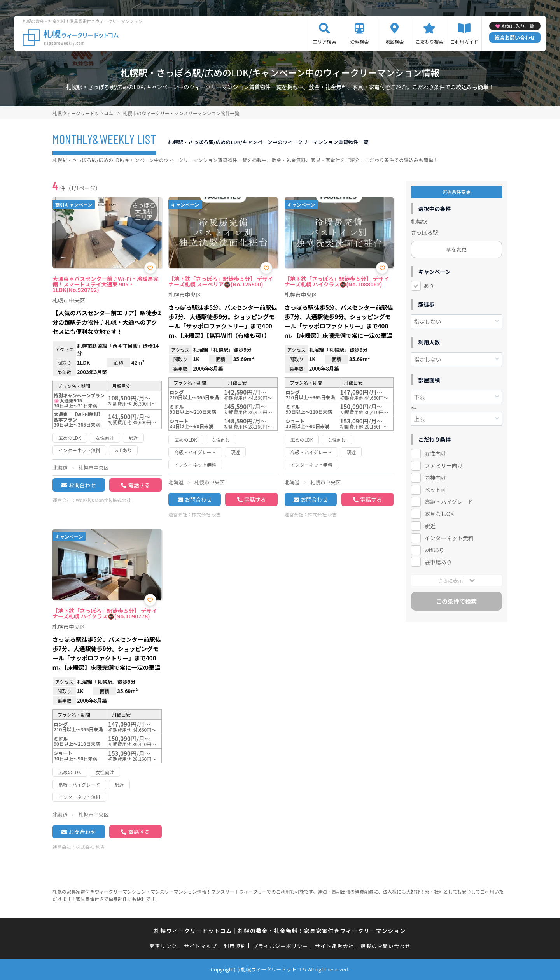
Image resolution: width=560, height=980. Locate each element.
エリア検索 (324, 41)
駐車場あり (438, 562)
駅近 (430, 526)
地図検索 (394, 41)
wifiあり (435, 550)
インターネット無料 (449, 538)
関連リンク (163, 946)
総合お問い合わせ (515, 38)
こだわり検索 (429, 41)
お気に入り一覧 (518, 26)
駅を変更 (457, 249)
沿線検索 (359, 41)
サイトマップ (201, 946)
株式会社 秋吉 (206, 514)
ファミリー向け (444, 465)
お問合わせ (82, 485)
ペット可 (436, 490)
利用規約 (235, 946)
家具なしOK (439, 514)
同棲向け (436, 478)
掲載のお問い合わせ (386, 946)
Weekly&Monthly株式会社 (103, 500)
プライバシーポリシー (281, 946)
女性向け (436, 453)
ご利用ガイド (464, 41)
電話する (139, 485)
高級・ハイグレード (449, 502)
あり (429, 286)
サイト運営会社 (334, 946)
